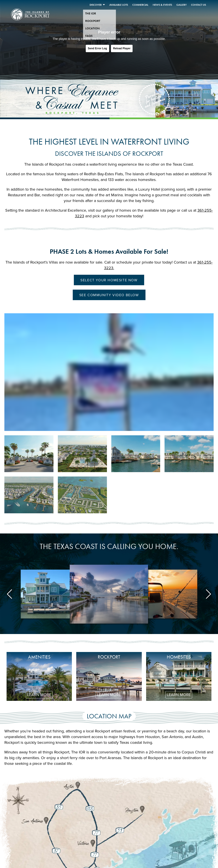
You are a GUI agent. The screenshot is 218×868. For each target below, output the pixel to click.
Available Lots (119, 5)
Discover (96, 5)
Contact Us (199, 5)
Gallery (182, 5)
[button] (10, 594)
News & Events (162, 5)
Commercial (140, 5)
